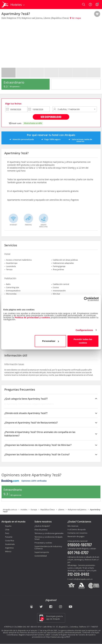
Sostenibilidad (41, 556)
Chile (7, 530)
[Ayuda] (90, 5)
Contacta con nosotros (77, 533)
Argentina (9, 548)
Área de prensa (41, 530)
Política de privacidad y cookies (32, 317)
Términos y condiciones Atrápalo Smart (49, 538)
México (8, 551)
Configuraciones (84, 330)
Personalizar (50, 341)
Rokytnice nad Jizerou (77, 509)
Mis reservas (73, 526)
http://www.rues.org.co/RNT (58, 637)
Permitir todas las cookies (83, 341)
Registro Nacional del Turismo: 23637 (34, 635)
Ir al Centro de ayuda (77, 530)
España (8, 526)
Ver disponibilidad (51, 117)
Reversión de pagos (76, 537)
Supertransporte (42, 552)
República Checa (48, 509)
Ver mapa (75, 18)
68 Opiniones (15, 86)
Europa (34, 509)
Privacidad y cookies (43, 543)
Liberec (61, 509)
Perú (7, 533)
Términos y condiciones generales (49, 533)
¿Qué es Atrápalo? (42, 526)
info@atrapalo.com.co (83, 579)
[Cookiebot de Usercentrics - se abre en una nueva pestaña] (86, 299)
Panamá (9, 537)
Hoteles (24, 509)
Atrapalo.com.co (10, 509)
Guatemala (10, 544)
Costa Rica (10, 540)
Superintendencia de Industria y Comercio (48, 547)
